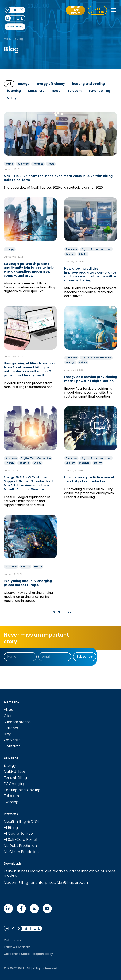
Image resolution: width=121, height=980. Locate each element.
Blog (8, 734)
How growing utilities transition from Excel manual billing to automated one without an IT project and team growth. (29, 369)
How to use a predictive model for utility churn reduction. (89, 479)
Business (23, 164)
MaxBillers (36, 91)
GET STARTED (97, 10)
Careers (11, 728)
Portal (32, 840)
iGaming (14, 91)
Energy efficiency (51, 84)
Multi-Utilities (15, 772)
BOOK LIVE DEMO (76, 10)
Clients (10, 716)
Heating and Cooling (22, 790)
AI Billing (11, 828)
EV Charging (15, 784)
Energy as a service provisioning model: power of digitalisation (91, 379)
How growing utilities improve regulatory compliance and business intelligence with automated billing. (90, 274)
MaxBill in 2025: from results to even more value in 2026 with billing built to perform (58, 178)
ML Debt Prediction (20, 846)
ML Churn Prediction (21, 852)
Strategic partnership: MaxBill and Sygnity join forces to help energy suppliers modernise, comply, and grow (29, 270)
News (56, 91)
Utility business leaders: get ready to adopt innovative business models (60, 873)
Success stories (17, 722)
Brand (9, 164)
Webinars (12, 740)
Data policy (13, 940)
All (9, 84)
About (9, 710)
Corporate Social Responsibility (28, 954)
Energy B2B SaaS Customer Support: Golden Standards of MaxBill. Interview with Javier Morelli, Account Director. (28, 483)
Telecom (75, 91)
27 (70, 612)
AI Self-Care (15, 840)
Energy (24, 84)
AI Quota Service (18, 833)
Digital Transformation (96, 249)
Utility (12, 98)
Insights (38, 164)
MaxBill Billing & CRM (21, 821)
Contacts (12, 746)
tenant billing (100, 91)
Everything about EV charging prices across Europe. (28, 583)
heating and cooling (88, 84)
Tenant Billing (16, 778)
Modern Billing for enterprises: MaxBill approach (46, 883)
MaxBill (9, 39)
